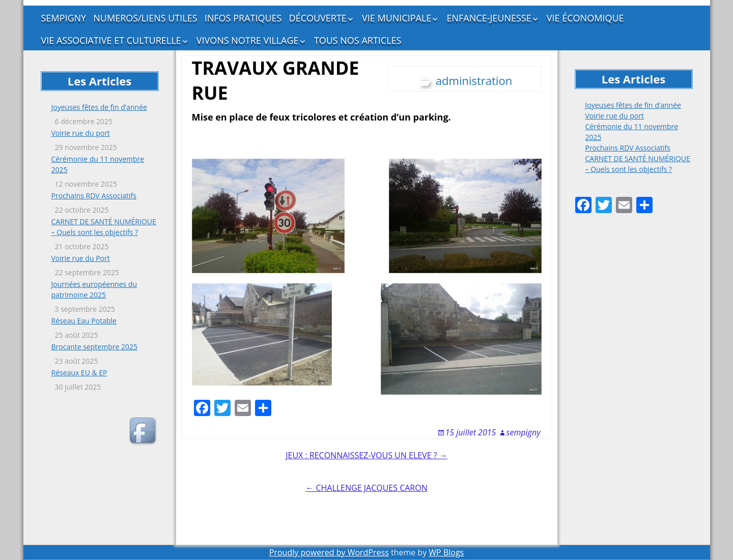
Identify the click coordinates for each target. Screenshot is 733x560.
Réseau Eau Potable (84, 321)
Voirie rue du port (81, 133)
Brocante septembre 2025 (94, 347)
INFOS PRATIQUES (243, 18)
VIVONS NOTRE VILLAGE (248, 40)
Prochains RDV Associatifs (94, 196)
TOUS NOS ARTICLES (358, 40)
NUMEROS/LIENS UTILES (145, 18)
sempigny (524, 432)
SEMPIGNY (64, 18)
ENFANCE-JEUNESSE (489, 18)
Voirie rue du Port (81, 258)
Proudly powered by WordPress (329, 552)
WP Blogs (446, 552)
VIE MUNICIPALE (397, 18)
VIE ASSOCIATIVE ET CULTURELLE (111, 40)
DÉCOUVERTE (318, 18)
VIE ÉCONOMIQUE (585, 18)
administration (474, 80)
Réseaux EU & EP (79, 373)
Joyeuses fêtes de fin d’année (99, 107)
